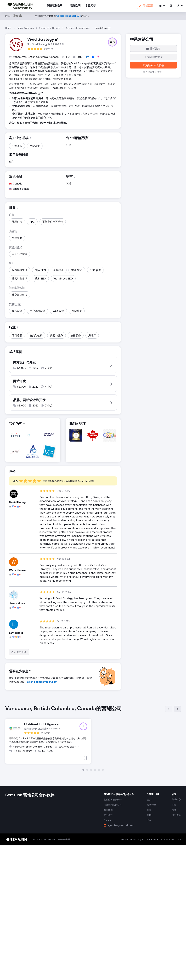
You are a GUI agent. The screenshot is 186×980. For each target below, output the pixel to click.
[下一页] (177, 711)
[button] (162, 6)
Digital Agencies (25, 28)
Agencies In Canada (50, 28)
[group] (93, 741)
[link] (76, 6)
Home (8, 28)
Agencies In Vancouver (78, 28)
